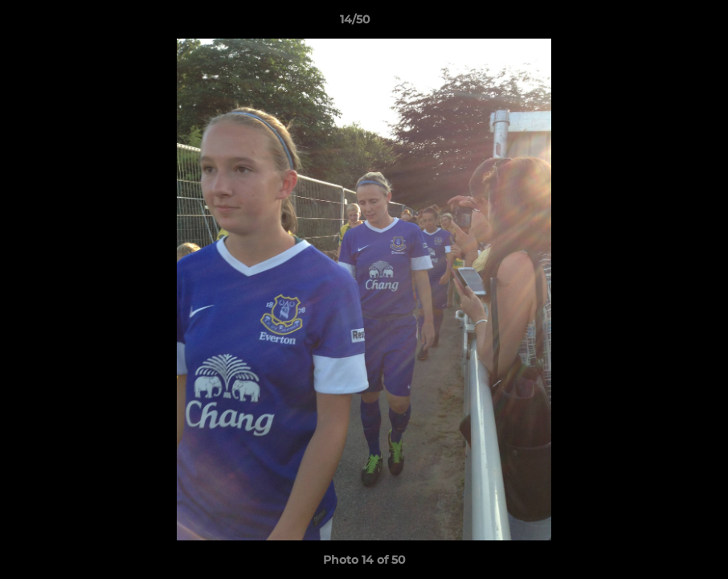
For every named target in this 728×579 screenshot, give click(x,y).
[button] (661, 23)
